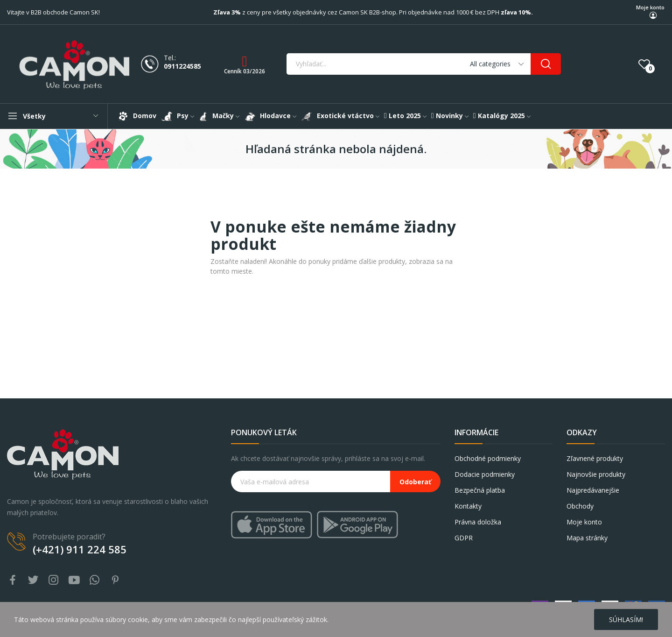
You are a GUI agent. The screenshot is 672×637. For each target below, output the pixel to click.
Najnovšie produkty (596, 474)
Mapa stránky (587, 538)
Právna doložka (478, 522)
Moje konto (650, 7)
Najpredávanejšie (593, 490)
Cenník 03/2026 (245, 71)
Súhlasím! (626, 619)
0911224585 (182, 66)
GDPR (464, 538)
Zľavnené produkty (595, 458)
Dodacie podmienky (485, 474)
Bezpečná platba (480, 490)
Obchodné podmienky (488, 458)
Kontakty (468, 506)
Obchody (580, 506)
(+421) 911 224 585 (80, 549)
